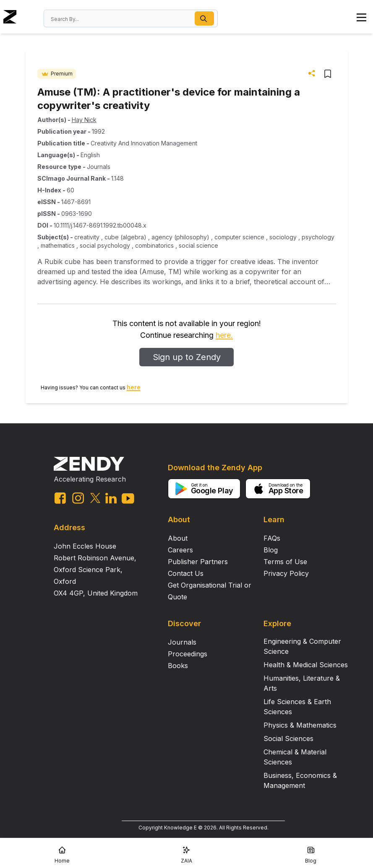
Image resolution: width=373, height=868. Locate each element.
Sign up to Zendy (187, 357)
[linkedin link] (111, 498)
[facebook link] (60, 498)
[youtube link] (128, 499)
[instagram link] (78, 498)
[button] (204, 18)
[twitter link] (95, 498)
